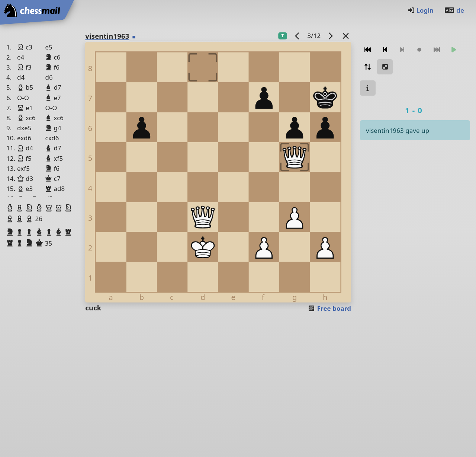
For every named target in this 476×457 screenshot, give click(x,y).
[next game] (331, 36)
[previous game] (297, 36)
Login (420, 10)
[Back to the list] (346, 36)
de (454, 10)
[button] (11, 208)
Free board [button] (329, 308)
